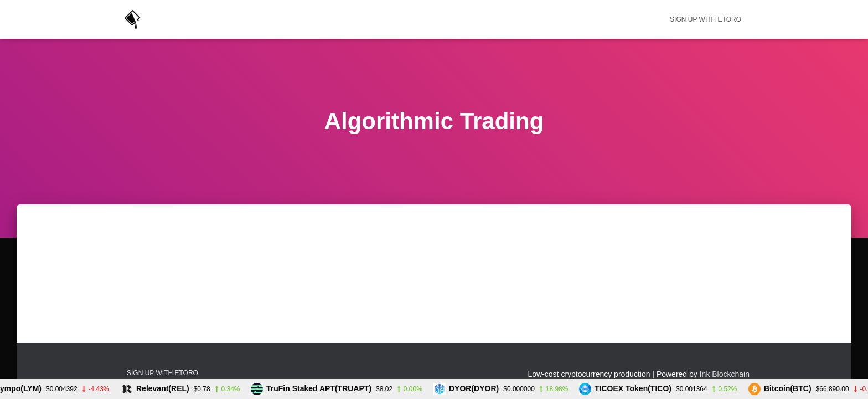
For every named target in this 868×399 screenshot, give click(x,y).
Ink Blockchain (725, 374)
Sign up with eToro (706, 19)
